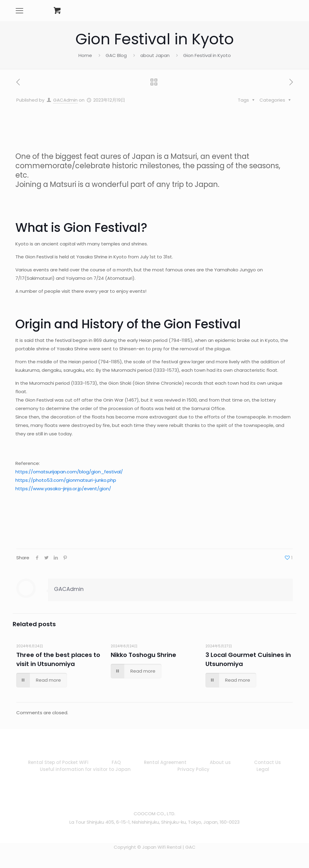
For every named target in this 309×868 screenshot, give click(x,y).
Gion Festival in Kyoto (207, 55)
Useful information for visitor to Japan (85, 769)
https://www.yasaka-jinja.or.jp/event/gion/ (63, 489)
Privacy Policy (193, 769)
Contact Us (268, 762)
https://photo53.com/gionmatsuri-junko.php (66, 480)
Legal (263, 769)
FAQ (116, 762)
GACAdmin (65, 100)
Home (85, 55)
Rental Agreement (165, 762)
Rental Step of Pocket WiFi (58, 762)
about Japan (155, 55)
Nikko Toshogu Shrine (143, 655)
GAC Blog (116, 55)
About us (220, 762)
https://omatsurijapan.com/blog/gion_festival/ (69, 472)
